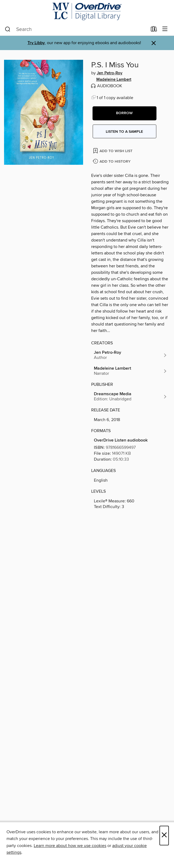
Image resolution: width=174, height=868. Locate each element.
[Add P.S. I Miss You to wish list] (113, 151)
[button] (124, 113)
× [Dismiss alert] (154, 43)
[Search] (8, 29)
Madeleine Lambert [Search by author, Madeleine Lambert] (114, 80)
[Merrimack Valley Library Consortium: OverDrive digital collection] (87, 11)
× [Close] (164, 836)
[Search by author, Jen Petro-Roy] (131, 355)
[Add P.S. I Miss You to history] (112, 162)
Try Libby (36, 43)
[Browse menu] (165, 29)
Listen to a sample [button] (124, 132)
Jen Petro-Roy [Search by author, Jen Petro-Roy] (110, 73)
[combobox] (76, 29)
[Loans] (154, 30)
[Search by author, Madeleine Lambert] (131, 371)
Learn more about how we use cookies (70, 846)
